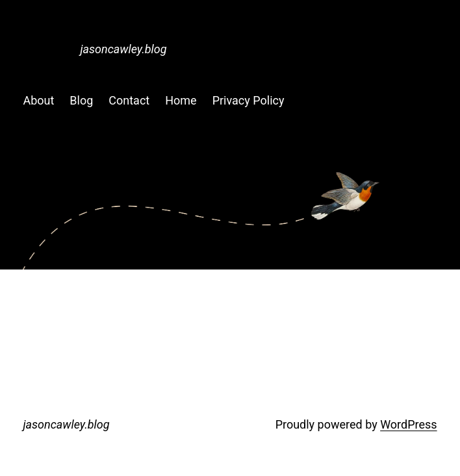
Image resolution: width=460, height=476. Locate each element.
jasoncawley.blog (123, 49)
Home (181, 100)
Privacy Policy (249, 100)
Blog (81, 100)
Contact (129, 100)
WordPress (408, 424)
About (38, 100)
